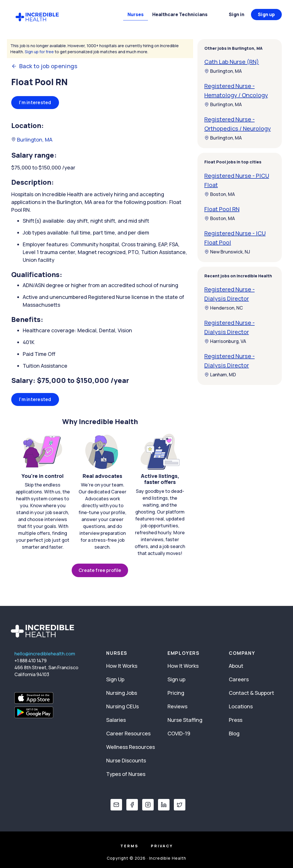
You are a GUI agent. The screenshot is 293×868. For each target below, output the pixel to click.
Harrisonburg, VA (225, 341)
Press (236, 720)
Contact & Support (251, 693)
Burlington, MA (32, 140)
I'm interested (35, 102)
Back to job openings (44, 66)
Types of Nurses (126, 774)
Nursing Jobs (122, 693)
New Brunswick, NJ (227, 252)
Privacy (162, 846)
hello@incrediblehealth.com (45, 654)
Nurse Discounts (126, 760)
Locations (241, 706)
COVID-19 (179, 733)
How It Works (122, 666)
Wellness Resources (131, 747)
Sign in (237, 14)
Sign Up (115, 679)
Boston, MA (220, 194)
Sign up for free (39, 52)
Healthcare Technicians (180, 14)
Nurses (136, 14)
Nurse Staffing (185, 720)
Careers (239, 679)
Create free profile (100, 570)
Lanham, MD (220, 375)
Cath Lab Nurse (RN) (232, 62)
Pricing (176, 693)
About (236, 666)
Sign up (266, 14)
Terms (129, 846)
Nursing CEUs (122, 706)
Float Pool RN (222, 209)
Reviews (177, 706)
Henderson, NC (224, 308)
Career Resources (128, 733)
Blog (234, 733)
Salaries (116, 720)
